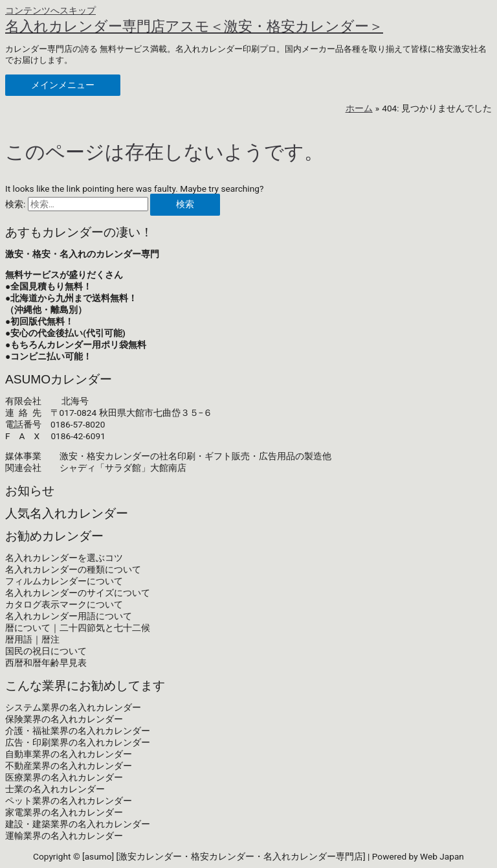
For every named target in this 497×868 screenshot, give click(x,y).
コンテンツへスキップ (50, 10)
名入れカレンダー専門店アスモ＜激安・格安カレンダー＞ (194, 26)
